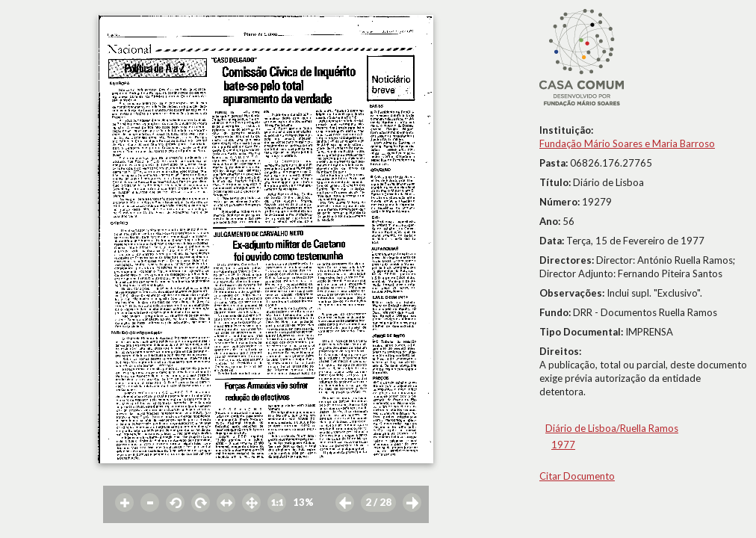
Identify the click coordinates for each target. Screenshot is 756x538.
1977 (563, 445)
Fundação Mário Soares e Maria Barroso (627, 143)
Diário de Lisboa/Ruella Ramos (612, 428)
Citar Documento (577, 476)
